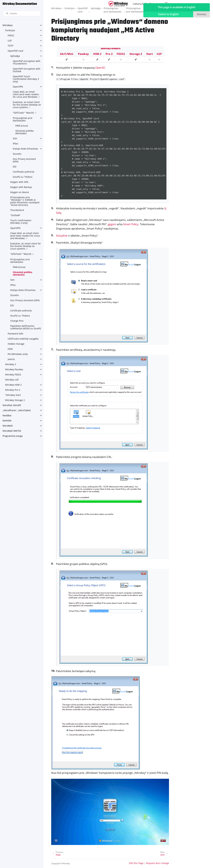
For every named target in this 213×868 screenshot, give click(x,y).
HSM (10, 349)
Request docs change (158, 863)
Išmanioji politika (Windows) (24, 132)
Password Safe (15, 334)
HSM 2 (97, 54)
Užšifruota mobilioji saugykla (23, 339)
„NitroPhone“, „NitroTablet (17, 410)
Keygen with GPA (19, 182)
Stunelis (17, 154)
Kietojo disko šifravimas (25, 149)
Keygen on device (20, 192)
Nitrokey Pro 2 (13, 390)
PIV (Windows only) (18, 354)
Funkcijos (10, 30)
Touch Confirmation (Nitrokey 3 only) (21, 222)
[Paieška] (22, 14)
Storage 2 (136, 54)
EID (15, 167)
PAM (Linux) (22, 126)
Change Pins (17, 321)
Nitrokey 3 (11, 364)
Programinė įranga (13, 436)
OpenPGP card (15, 51)
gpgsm (112, 224)
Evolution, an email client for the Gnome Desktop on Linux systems (27, 105)
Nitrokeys (8, 25)
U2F (10, 41)
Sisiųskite (62, 236)
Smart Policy (131, 224)
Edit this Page (136, 863)
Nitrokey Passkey (14, 369)
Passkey (83, 54)
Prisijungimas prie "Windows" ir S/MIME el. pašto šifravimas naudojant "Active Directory (25, 201)
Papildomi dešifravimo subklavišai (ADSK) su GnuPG (26, 327)
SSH (15, 138)
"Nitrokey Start (13, 395)
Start (150, 54)
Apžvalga (15, 56)
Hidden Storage (16, 344)
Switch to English (168, 14)
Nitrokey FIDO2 (13, 375)
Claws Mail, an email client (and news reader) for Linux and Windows (26, 94)
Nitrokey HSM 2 (13, 385)
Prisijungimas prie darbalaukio (23, 119)
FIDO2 (11, 35)
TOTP (10, 46)
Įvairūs (11, 359)
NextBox (7, 415)
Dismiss (202, 14)
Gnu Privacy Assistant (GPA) (24, 160)
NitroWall (8, 426)
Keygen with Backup (21, 187)
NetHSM (7, 421)
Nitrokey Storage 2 (15, 400)
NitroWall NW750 (12, 431)
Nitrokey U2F (12, 380)
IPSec (16, 144)
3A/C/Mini (67, 54)
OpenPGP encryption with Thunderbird (27, 62)
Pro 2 (109, 54)
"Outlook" (15, 215)
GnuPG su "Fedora (23, 177)
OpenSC (100, 68)
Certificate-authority (24, 172)
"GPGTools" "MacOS (23, 113)
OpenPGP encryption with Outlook (27, 70)
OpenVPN (18, 87)
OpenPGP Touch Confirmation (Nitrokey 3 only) (26, 79)
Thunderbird (17, 210)
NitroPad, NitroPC (12, 405)
